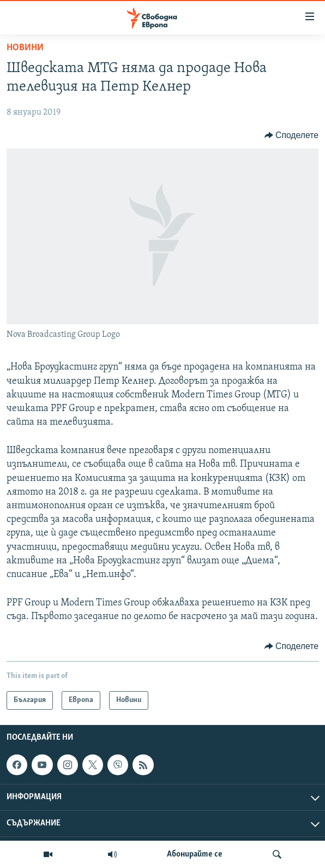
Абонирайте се (195, 854)
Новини (25, 48)
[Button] (291, 135)
